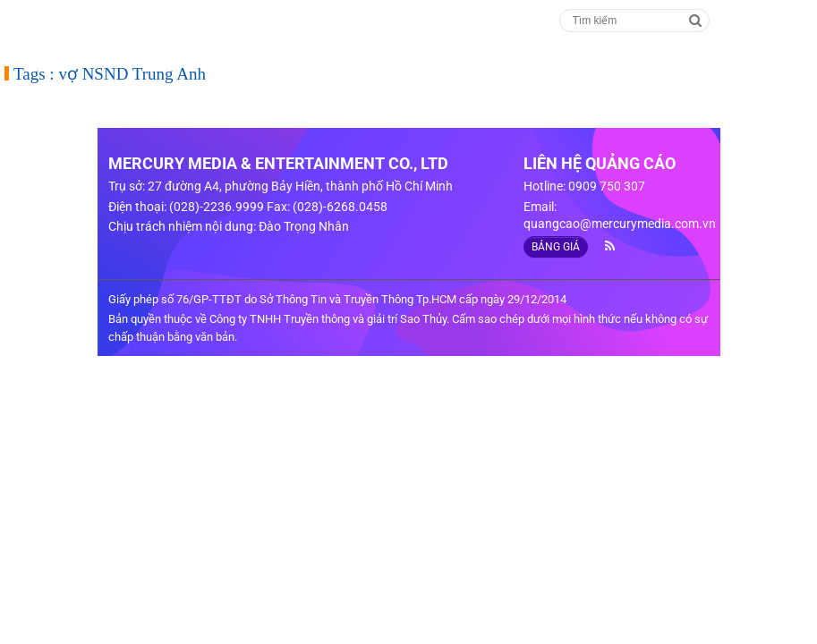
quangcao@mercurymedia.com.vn (620, 224)
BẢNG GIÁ (556, 247)
